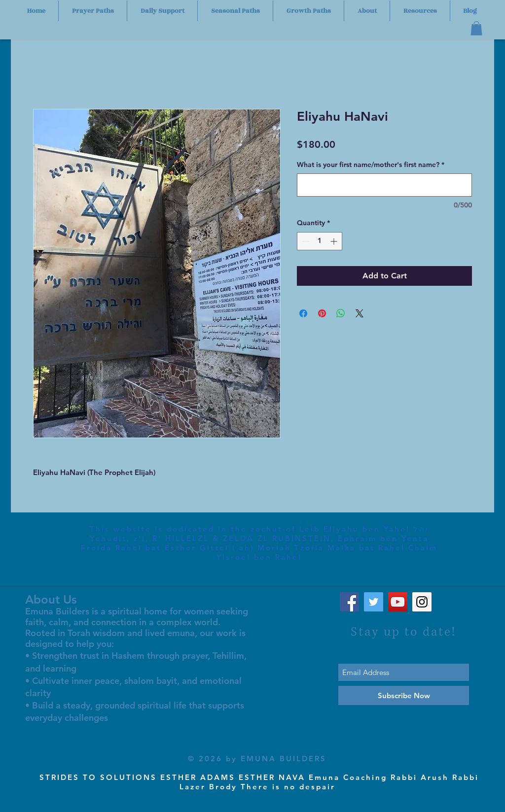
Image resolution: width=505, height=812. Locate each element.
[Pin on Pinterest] (322, 313)
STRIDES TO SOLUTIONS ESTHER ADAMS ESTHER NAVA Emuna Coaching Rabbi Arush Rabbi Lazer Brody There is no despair (259, 782)
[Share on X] (360, 313)
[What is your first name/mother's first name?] (384, 185)
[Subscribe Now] (404, 695)
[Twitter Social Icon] (374, 602)
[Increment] (335, 241)
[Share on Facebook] (303, 313)
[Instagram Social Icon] (422, 602)
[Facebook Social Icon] (349, 602)
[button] (476, 28)
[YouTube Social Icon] (398, 602)
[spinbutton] (320, 241)
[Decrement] (305, 241)
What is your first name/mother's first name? (371, 165)
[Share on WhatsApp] (341, 313)
